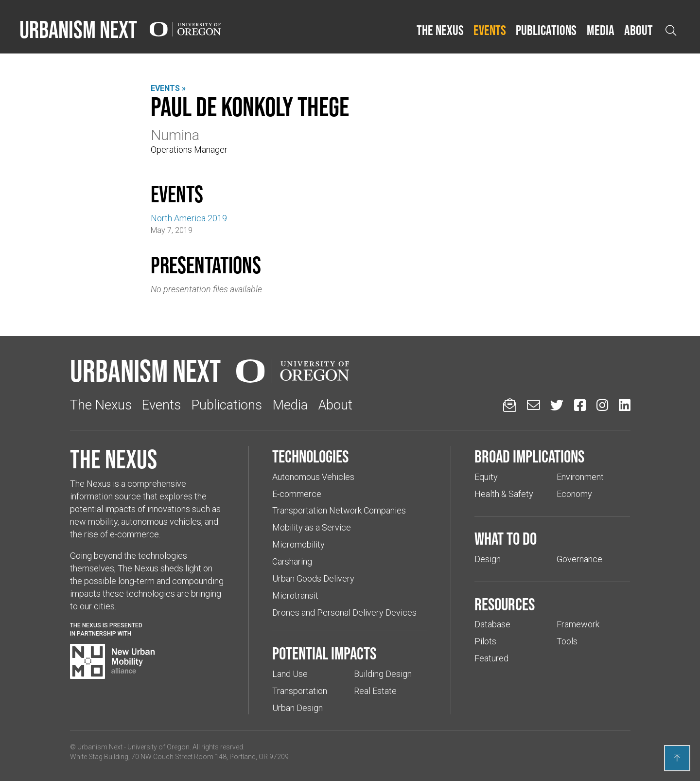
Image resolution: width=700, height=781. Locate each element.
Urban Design (297, 708)
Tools (567, 641)
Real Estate (375, 691)
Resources (505, 604)
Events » (168, 88)
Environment (580, 477)
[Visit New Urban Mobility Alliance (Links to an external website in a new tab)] (112, 661)
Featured (491, 658)
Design (488, 559)
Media (601, 30)
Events (490, 30)
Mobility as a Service (312, 527)
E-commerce (297, 494)
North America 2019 (189, 218)
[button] (440, 31)
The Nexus (440, 30)
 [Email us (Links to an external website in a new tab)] (534, 405)
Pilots (485, 641)
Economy (574, 494)
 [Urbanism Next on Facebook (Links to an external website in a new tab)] (580, 405)
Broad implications (529, 456)
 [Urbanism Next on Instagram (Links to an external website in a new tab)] (602, 405)
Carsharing (292, 561)
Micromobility (298, 544)
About (639, 30)
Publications (546, 30)
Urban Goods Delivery (313, 578)
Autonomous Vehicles (313, 477)
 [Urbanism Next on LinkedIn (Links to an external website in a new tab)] (625, 405)
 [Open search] (671, 30)
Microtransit (295, 595)
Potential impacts (324, 653)
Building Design (383, 674)
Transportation (300, 691)
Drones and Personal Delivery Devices (344, 612)
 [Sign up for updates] (510, 405)
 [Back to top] (677, 758)
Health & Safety (504, 494)
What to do (506, 538)
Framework (578, 624)
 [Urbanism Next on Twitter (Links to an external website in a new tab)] (557, 405)
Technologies (310, 456)
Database (492, 624)
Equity (486, 477)
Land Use (290, 674)
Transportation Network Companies (339, 510)
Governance (579, 559)
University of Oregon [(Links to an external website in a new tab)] (158, 747)
